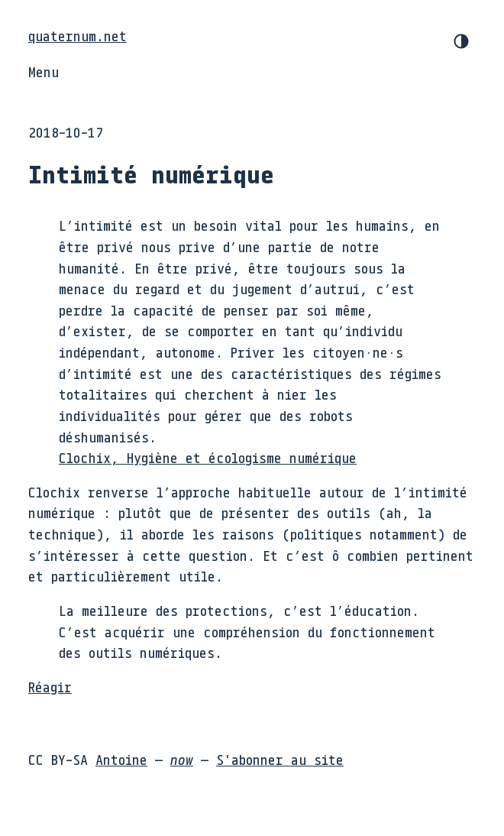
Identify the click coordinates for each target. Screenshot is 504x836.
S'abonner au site (280, 760)
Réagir (50, 687)
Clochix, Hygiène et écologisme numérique (208, 458)
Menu (44, 72)
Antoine (121, 760)
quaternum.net (78, 36)
